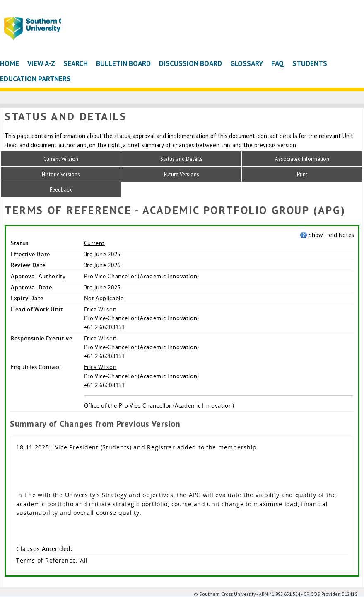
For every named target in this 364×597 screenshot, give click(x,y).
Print (302, 174)
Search (76, 63)
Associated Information (302, 159)
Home (10, 63)
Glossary (247, 63)
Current (95, 243)
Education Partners (35, 79)
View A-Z (41, 63)
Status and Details (181, 159)
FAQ (278, 63)
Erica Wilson (100, 309)
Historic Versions (61, 174)
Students (310, 63)
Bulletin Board (123, 63)
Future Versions (182, 174)
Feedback (61, 190)
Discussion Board (190, 63)
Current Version (61, 159)
